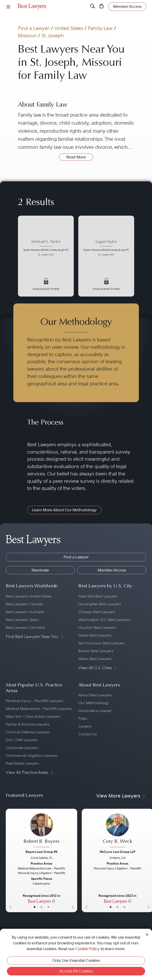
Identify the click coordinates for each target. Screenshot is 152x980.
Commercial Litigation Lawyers (32, 756)
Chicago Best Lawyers (97, 612)
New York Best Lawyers (98, 596)
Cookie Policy (88, 949)
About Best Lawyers (95, 695)
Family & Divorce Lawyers (28, 724)
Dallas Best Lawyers (95, 635)
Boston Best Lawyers (96, 651)
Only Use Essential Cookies (76, 960)
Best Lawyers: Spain (22, 620)
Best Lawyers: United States (29, 596)
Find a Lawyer (34, 28)
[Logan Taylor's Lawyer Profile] (106, 249)
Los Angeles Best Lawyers (100, 604)
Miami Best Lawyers (95, 659)
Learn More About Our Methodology (64, 510)
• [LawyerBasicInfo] (35, 907)
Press (83, 719)
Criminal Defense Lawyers (28, 732)
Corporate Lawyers (22, 748)
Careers (85, 726)
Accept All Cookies (76, 971)
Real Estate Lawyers (22, 763)
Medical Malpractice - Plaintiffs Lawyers (39, 709)
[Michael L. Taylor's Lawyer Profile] (46, 249)
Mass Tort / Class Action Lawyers (33, 716)
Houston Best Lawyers (97, 627)
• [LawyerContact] (48, 907)
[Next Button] (74, 860)
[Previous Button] (9, 860)
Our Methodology (94, 703)
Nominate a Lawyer (95, 711)
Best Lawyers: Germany (26, 627)
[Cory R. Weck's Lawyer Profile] (117, 831)
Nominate (40, 570)
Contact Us (88, 734)
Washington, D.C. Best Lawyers (104, 620)
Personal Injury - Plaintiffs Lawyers (34, 701)
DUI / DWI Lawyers (22, 740)
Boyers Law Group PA (42, 852)
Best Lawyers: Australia (25, 612)
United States (69, 28)
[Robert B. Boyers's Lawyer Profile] (41, 831)
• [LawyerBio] (41, 907)
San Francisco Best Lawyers (102, 643)
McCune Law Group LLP (117, 852)
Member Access (112, 570)
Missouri (27, 36)
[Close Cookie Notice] (147, 934)
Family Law (100, 28)
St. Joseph (53, 36)
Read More (76, 157)
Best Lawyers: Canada (24, 604)
